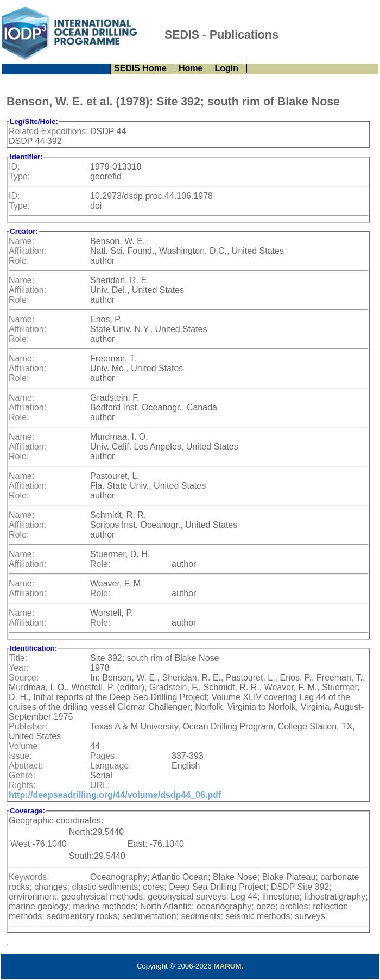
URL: (100, 785)
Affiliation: (27, 251)
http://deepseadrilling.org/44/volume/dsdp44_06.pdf (115, 795)
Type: (19, 176)
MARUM (227, 966)
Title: (18, 658)
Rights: (22, 785)
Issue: (20, 756)
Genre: (22, 775)
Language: (111, 766)
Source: (24, 678)
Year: (19, 668)
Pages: (104, 756)
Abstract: (26, 766)
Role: (19, 261)
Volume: (24, 746)
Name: (21, 241)
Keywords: (29, 877)
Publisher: (28, 726)
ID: (14, 167)
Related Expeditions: (49, 131)
